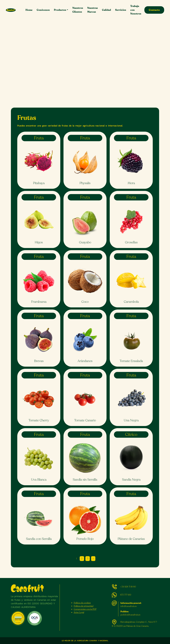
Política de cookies (82, 603)
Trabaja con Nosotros (136, 10)
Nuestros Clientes (78, 10)
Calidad (106, 10)
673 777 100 (126, 595)
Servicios (121, 10)
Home (29, 10)
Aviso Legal (79, 612)
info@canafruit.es (128, 606)
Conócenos (43, 10)
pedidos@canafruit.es (130, 615)
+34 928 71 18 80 (128, 587)
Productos (60, 10)
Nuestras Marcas (93, 10)
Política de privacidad (84, 606)
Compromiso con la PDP (85, 609)
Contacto (154, 10)
